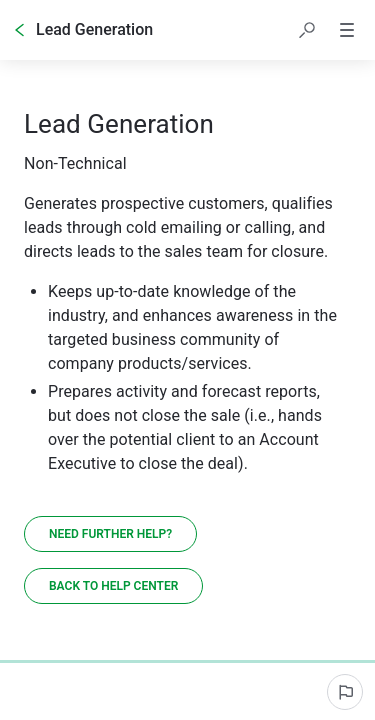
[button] (307, 30)
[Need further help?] (110, 534)
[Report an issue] (345, 692)
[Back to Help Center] (113, 586)
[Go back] (20, 30)
